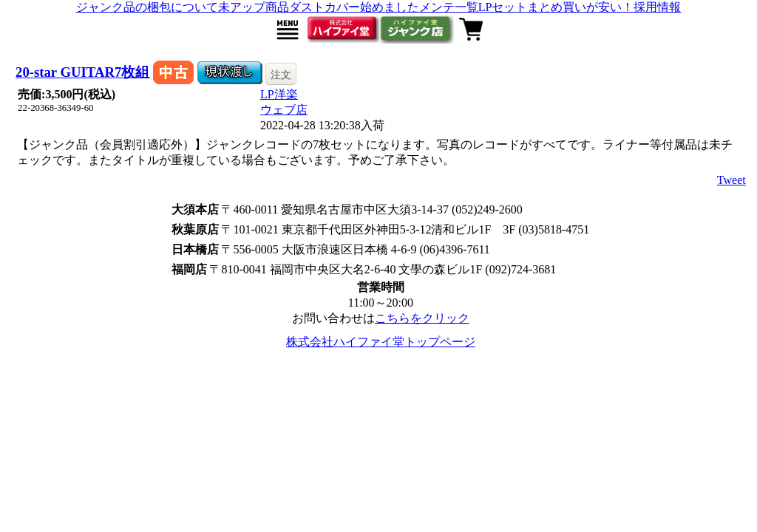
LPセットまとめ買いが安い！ (556, 7)
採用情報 (657, 7)
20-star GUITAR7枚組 (82, 72)
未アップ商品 (254, 7)
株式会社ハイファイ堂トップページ (381, 342)
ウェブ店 (284, 110)
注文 (281, 75)
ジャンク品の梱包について (147, 7)
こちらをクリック (422, 318)
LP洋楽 (279, 94)
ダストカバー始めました (354, 7)
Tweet (731, 180)
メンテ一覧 (449, 7)
